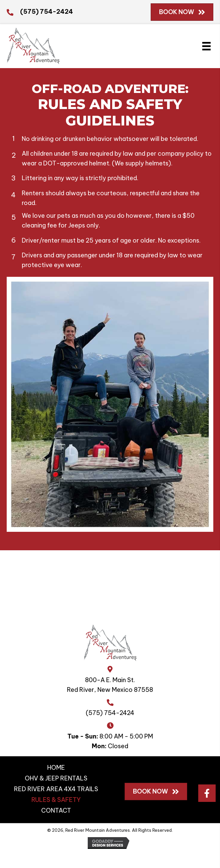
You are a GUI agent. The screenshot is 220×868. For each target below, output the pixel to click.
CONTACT (56, 810)
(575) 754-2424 (47, 12)
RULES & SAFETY (56, 800)
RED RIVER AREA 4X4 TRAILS (56, 789)
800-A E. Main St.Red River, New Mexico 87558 (110, 685)
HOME (56, 768)
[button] (207, 793)
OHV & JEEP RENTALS (56, 778)
